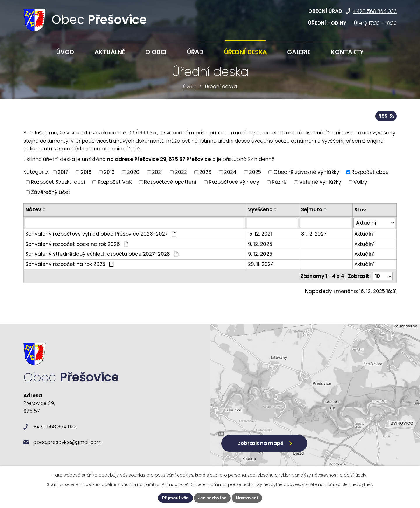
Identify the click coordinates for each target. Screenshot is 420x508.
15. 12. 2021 (260, 234)
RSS (386, 116)
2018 (86, 172)
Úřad (195, 52)
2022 (181, 172)
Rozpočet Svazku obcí (58, 182)
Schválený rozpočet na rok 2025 (70, 264)
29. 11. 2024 (261, 264)
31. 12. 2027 (314, 234)
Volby (360, 182)
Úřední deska (245, 52)
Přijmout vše (175, 498)
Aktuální (364, 234)
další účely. (356, 475)
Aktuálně (110, 52)
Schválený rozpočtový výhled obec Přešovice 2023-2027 (101, 234)
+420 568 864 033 (375, 11)
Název (33, 209)
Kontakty (347, 52)
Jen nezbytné (212, 498)
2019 (109, 172)
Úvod (189, 87)
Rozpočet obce (370, 172)
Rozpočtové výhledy (234, 182)
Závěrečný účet (51, 192)
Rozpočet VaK (115, 182)
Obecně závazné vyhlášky (306, 172)
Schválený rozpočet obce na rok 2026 (77, 244)
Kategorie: (36, 172)
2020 (133, 172)
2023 (205, 172)
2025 (255, 172)
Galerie (299, 52)
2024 (230, 172)
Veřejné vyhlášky (320, 182)
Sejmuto (312, 209)
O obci (156, 52)
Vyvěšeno (260, 209)
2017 (63, 172)
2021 (157, 172)
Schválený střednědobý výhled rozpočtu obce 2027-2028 (102, 254)
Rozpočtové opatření (170, 182)
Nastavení (247, 498)
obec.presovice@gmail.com (68, 442)
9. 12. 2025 (260, 244)
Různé (279, 182)
